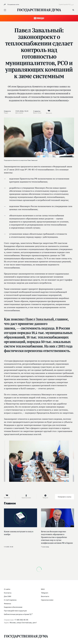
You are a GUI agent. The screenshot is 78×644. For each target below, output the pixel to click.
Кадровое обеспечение (13, 607)
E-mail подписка (10, 600)
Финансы (7, 603)
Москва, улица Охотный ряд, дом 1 (23, 622)
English (61, 4)
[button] (39, 18)
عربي (73, 4)
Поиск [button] (73, 10)
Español (66, 4)
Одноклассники (47, 600)
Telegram (45, 592)
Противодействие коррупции (15, 610)
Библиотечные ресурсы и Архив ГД (18, 614)
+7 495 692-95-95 (21, 620)
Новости (7, 111)
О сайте (7, 589)
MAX (43, 589)
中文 (70, 4)
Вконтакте (45, 596)
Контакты (8, 592)
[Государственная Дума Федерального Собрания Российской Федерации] (39, 10)
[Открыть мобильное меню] (5, 10)
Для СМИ (8, 596)
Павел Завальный (40, 319)
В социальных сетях (13, 4)
